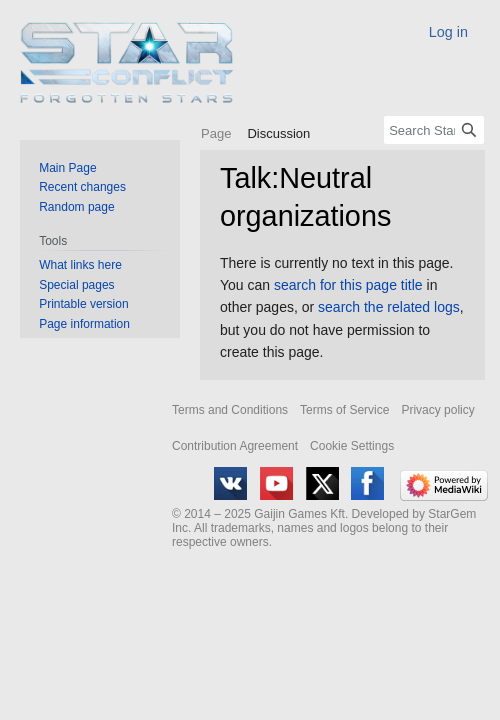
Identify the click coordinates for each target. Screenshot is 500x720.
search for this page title (348, 285)
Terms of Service (344, 410)
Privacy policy (437, 410)
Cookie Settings (352, 446)
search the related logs (389, 307)
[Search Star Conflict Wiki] (434, 130)
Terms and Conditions (230, 410)
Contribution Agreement (235, 446)
